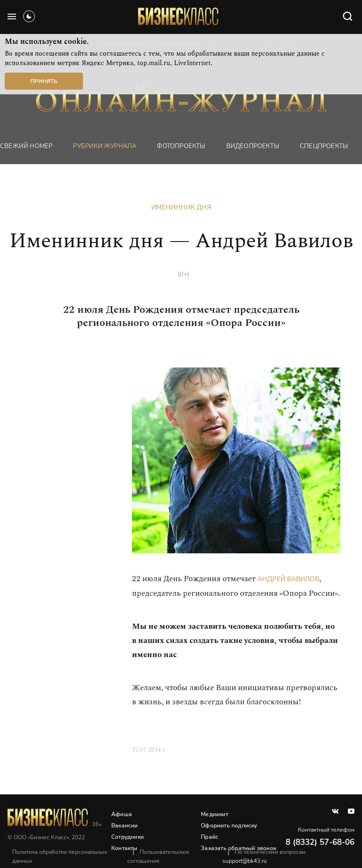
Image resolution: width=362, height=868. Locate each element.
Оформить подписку (229, 826)
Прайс (210, 837)
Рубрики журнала (105, 146)
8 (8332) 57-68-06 (320, 842)
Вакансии (125, 826)
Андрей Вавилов (288, 579)
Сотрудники (128, 837)
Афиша (122, 814)
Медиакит (214, 814)
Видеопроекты (253, 146)
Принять (44, 81)
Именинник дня (181, 207)
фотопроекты (181, 146)
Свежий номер (26, 146)
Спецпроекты (324, 146)
